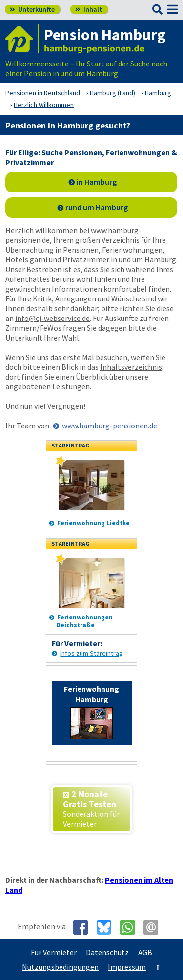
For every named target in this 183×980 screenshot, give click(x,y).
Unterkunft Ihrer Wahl (42, 338)
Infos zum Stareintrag (91, 653)
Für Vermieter (54, 952)
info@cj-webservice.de (52, 318)
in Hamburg (97, 182)
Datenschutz (107, 952)
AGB (145, 952)
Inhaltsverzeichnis (131, 367)
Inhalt (89, 9)
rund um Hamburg (97, 207)
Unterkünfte (32, 9)
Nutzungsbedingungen (60, 967)
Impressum (127, 967)
